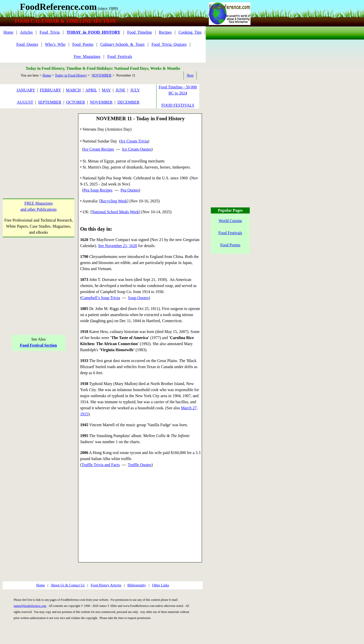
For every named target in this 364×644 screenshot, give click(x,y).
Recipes (165, 32)
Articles (26, 32)
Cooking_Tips (190, 32)
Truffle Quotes (140, 465)
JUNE (120, 90)
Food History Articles (106, 585)
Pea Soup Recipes (98, 190)
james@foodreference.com (30, 606)
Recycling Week (114, 201)
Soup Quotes (138, 298)
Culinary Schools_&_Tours (122, 44)
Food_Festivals (120, 56)
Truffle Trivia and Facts (101, 465)
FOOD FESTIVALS (178, 105)
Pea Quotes (130, 190)
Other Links (161, 585)
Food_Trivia (50, 32)
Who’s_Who (55, 44)
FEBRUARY (51, 90)
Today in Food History (71, 75)
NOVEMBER (101, 75)
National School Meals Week (115, 212)
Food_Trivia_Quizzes (169, 44)
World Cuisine (230, 221)
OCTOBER (76, 102)
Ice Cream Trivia (134, 141)
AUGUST (25, 102)
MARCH (73, 90)
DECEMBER (128, 102)
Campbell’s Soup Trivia (101, 298)
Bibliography (137, 585)
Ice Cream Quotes (137, 149)
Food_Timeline (140, 32)
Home (8, 32)
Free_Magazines (87, 56)
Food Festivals (230, 233)
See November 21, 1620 (118, 246)
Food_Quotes (27, 44)
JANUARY (26, 90)
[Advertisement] (39, 145)
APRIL (91, 90)
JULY (135, 90)
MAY (106, 90)
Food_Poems (83, 44)
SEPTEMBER (50, 102)
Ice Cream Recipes (99, 149)
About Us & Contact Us (68, 585)
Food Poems (230, 245)
